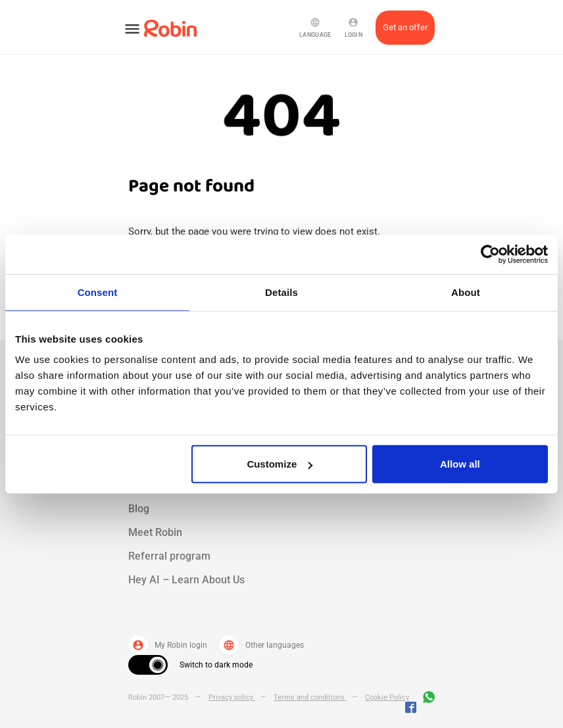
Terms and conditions (310, 697)
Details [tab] (281, 292)
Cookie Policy (387, 697)
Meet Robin (155, 532)
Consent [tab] (98, 292)
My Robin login (168, 645)
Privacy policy (232, 697)
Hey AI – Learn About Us (186, 580)
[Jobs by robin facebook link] (411, 708)
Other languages (261, 645)
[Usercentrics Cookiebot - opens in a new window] (490, 254)
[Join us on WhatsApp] (426, 699)
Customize (280, 464)
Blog (139, 509)
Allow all (460, 464)
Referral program (169, 556)
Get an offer (405, 27)
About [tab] (466, 292)
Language (315, 28)
